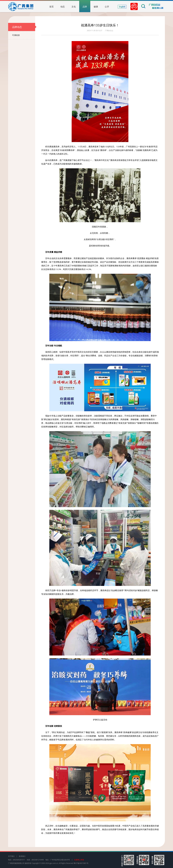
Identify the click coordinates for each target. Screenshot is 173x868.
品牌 (85, 7)
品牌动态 (24, 27)
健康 (96, 7)
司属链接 (24, 35)
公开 (107, 7)
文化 (74, 7)
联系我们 (22, 856)
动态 (63, 7)
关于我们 (11, 856)
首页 (51, 7)
